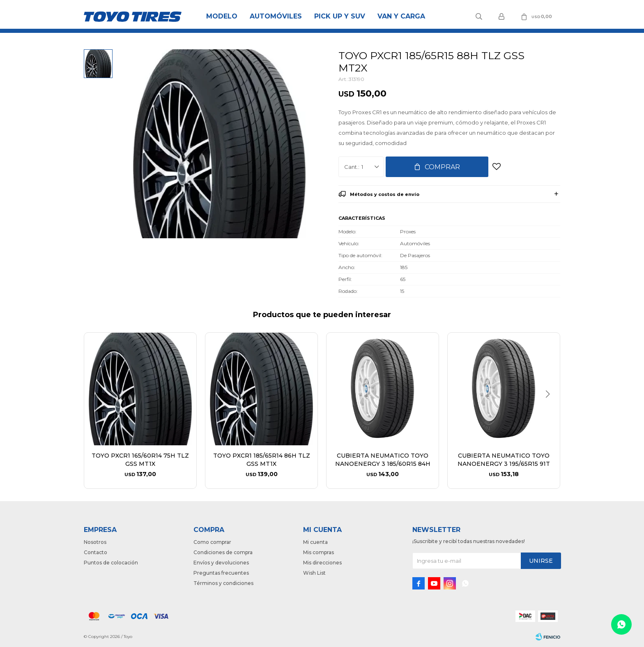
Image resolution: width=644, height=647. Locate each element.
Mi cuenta (315, 542)
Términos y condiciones (223, 583)
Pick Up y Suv (340, 16)
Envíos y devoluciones (221, 563)
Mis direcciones (322, 563)
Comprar (442, 167)
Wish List (314, 573)
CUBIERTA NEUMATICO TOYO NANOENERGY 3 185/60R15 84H (383, 460)
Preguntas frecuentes (221, 573)
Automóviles (276, 16)
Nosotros (95, 542)
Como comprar (212, 542)
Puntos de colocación (111, 563)
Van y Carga (401, 16)
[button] (551, 411)
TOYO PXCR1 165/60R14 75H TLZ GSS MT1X (140, 460)
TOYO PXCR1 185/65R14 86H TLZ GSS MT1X (262, 460)
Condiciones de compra (223, 552)
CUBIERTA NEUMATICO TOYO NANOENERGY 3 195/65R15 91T (504, 460)
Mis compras (319, 552)
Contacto (95, 552)
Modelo (222, 16)
